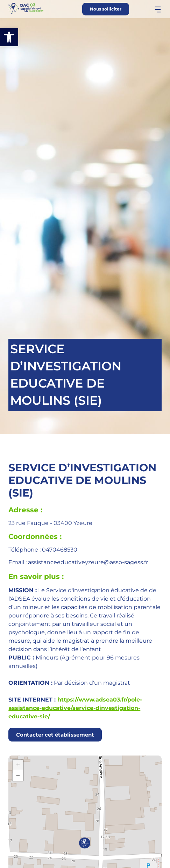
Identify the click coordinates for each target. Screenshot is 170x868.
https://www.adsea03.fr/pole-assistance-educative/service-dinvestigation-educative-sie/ (75, 708)
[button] (9, 37)
